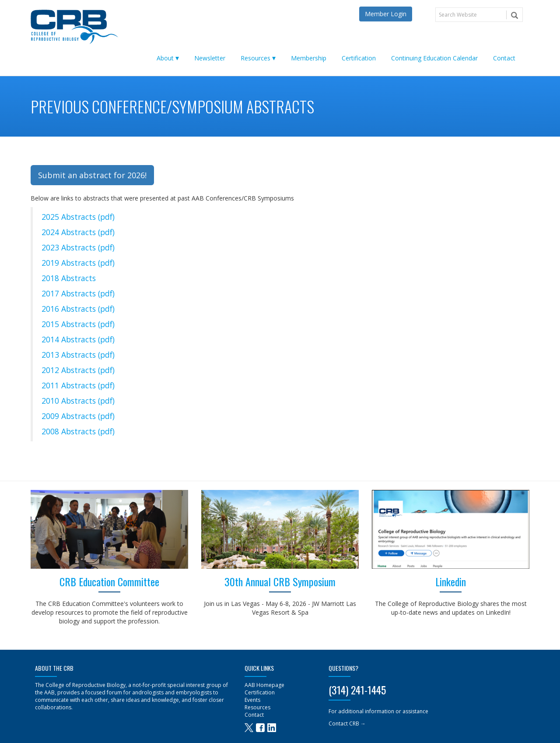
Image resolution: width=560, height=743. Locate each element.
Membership (309, 58)
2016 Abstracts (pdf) (78, 309)
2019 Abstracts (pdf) (78, 263)
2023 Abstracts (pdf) (78, 247)
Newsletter (210, 58)
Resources (255, 58)
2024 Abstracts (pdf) (78, 232)
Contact (504, 58)
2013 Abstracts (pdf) (78, 355)
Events (252, 700)
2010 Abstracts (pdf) (78, 401)
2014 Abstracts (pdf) (78, 339)
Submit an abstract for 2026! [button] (92, 175)
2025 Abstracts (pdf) (78, 217)
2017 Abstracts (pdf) (78, 293)
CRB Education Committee (109, 581)
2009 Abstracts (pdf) (78, 416)
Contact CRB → (347, 724)
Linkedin (451, 581)
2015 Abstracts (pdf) (78, 324)
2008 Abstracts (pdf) (78, 431)
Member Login (386, 14)
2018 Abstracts (69, 278)
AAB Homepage (264, 685)
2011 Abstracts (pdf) (78, 385)
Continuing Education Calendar (434, 58)
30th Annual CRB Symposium (280, 581)
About (165, 58)
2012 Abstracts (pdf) (78, 370)
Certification (359, 58)
